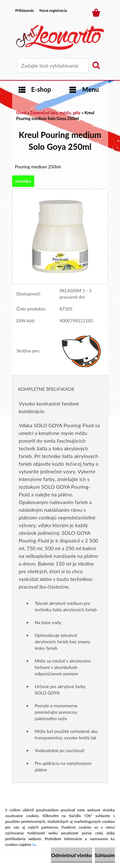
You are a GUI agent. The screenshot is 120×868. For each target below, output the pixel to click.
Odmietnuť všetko (71, 855)
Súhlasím (105, 855)
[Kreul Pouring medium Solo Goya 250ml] (60, 192)
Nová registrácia (53, 10)
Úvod (21, 113)
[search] (96, 65)
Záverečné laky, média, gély (55, 113)
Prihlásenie (25, 10)
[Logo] (60, 37)
